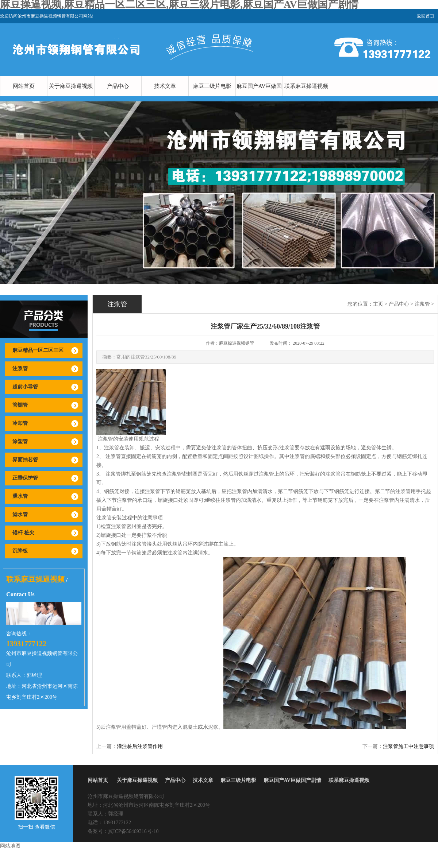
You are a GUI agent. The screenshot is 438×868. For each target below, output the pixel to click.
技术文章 (165, 86)
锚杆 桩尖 (23, 533)
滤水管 (20, 514)
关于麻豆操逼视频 (71, 86)
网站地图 (10, 846)
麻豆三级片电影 (212, 86)
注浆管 (20, 369)
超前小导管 (25, 387)
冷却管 (20, 423)
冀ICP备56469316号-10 (133, 831)
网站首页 (24, 86)
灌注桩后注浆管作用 (140, 746)
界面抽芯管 (25, 460)
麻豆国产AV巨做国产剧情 (259, 96)
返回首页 (426, 16)
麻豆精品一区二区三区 (38, 350)
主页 (378, 304)
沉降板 (20, 551)
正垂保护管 (25, 478)
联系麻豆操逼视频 (306, 86)
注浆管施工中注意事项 (408, 746)
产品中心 (118, 86)
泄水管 (20, 496)
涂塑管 (20, 441)
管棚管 (20, 405)
